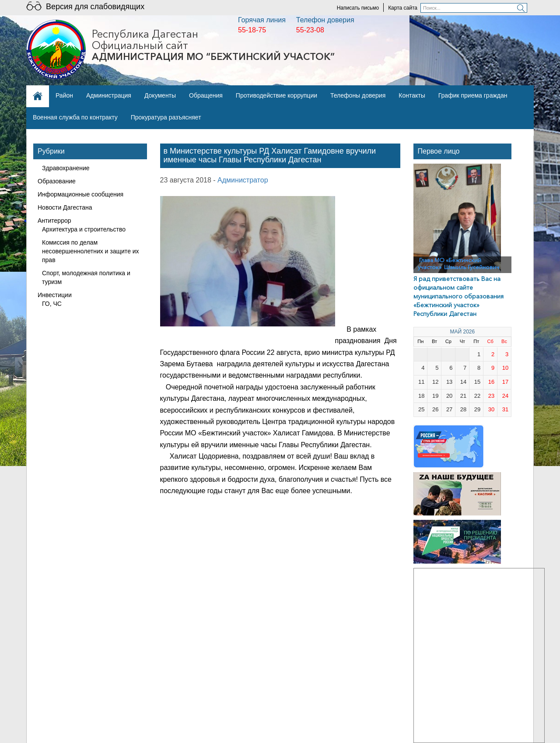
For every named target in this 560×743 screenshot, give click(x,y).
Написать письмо (358, 8)
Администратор (243, 180)
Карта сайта (403, 8)
